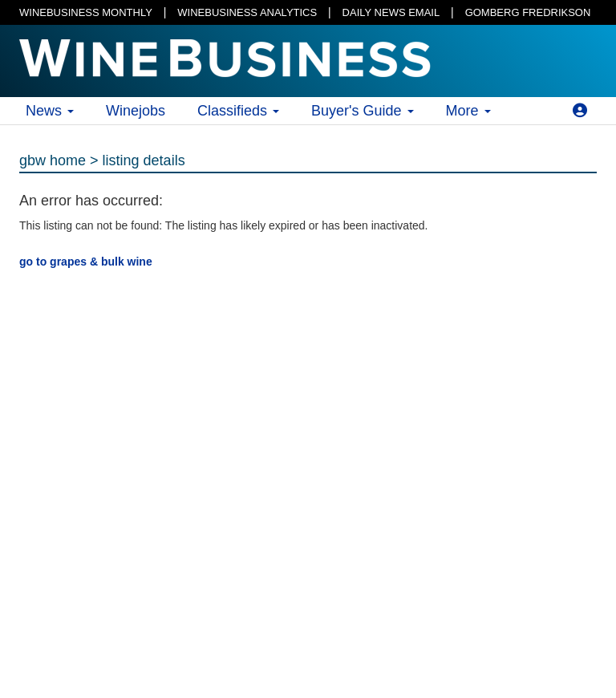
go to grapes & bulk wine (86, 262)
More (468, 111)
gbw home (53, 160)
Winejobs (136, 111)
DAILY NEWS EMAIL (391, 12)
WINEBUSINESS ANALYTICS (247, 12)
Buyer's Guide (363, 111)
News (50, 111)
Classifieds (238, 111)
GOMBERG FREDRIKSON (528, 12)
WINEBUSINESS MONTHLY (86, 12)
